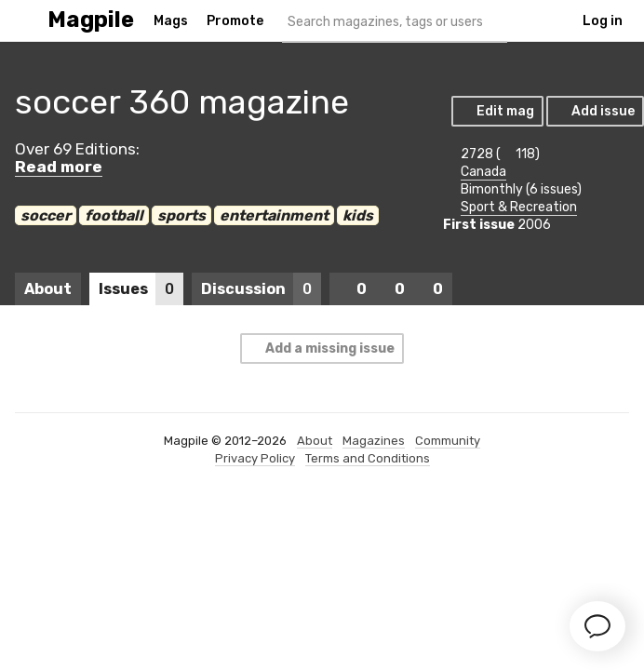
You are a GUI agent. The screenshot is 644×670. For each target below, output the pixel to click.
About (48, 289)
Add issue (594, 111)
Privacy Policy (255, 458)
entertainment (274, 215)
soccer (46, 215)
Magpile (91, 20)
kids (358, 215)
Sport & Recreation (519, 207)
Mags (171, 21)
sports (181, 215)
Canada (483, 172)
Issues (141, 289)
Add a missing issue (321, 348)
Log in (603, 21)
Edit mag (496, 111)
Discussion (261, 289)
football (114, 215)
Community (448, 441)
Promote (235, 21)
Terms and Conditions (368, 458)
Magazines (374, 441)
